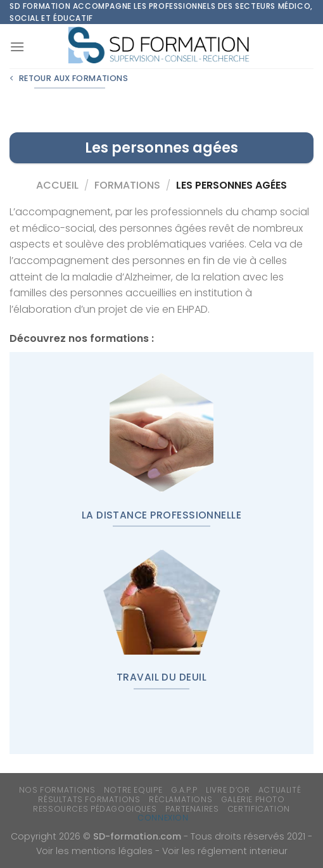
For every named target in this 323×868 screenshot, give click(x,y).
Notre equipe (133, 790)
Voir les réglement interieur (225, 851)
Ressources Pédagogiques (95, 809)
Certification (259, 809)
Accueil (57, 185)
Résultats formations (89, 799)
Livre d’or (228, 790)
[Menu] (17, 47)
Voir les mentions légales (94, 851)
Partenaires (192, 809)
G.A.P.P (184, 790)
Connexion (163, 818)
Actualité (280, 790)
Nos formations (57, 790)
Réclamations (180, 799)
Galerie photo (253, 799)
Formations (127, 185)
